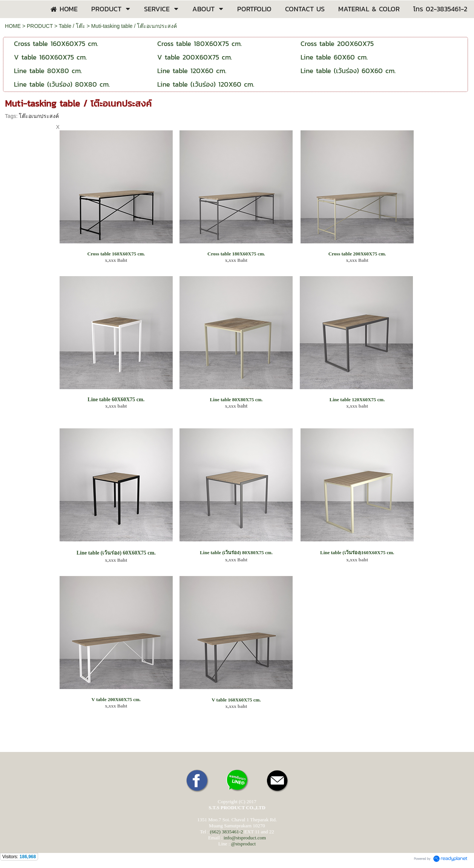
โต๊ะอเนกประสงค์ (39, 116)
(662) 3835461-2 (227, 832)
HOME (13, 26)
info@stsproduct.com (245, 838)
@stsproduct (243, 844)
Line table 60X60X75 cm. (116, 400)
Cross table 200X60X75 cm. (357, 254)
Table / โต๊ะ (72, 26)
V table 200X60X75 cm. (116, 699)
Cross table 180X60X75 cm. (236, 254)
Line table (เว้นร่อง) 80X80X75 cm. (236, 552)
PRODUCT (40, 26)
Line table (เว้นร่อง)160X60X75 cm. (357, 552)
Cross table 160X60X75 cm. (116, 254)
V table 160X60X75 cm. (236, 700)
